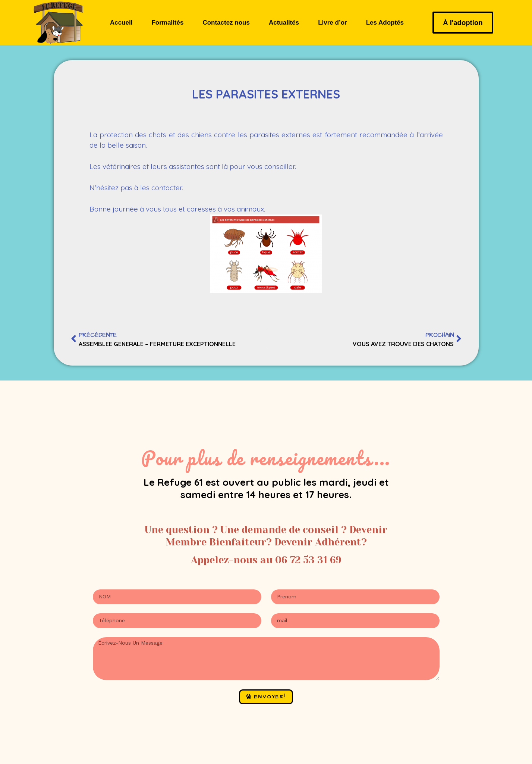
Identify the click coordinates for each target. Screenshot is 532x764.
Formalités (167, 23)
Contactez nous (226, 23)
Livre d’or (332, 23)
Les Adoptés (385, 23)
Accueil (121, 23)
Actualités (284, 23)
